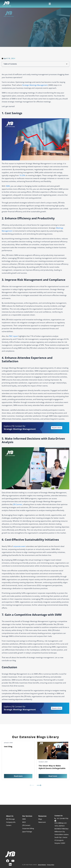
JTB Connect (18, 504)
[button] (50, 4)
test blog (8, 746)
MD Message (10, 820)
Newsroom (42, 823)
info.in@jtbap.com (61, 823)
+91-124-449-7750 (61, 819)
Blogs (40, 820)
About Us (10, 817)
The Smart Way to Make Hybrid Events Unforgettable (52, 767)
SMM (24, 820)
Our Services (27, 817)
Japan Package (27, 832)
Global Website (42, 865)
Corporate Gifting (28, 829)
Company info (11, 823)
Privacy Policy (51, 865)
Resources (42, 817)
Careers (9, 826)
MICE (24, 823)
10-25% (22, 175)
